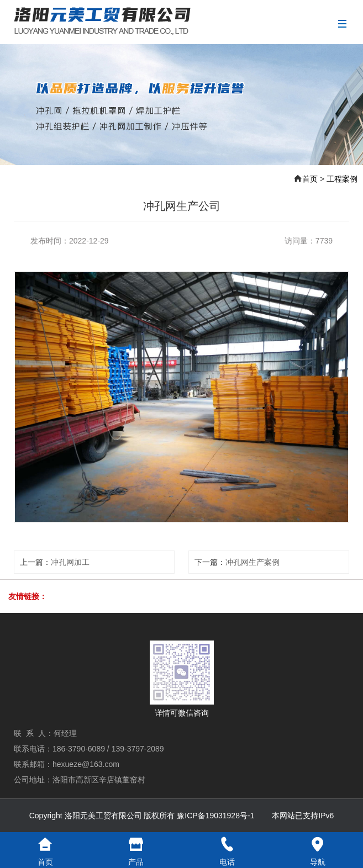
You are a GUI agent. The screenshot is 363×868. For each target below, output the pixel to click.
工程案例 (342, 179)
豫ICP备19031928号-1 (215, 816)
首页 (310, 179)
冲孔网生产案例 (252, 562)
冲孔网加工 (70, 562)
